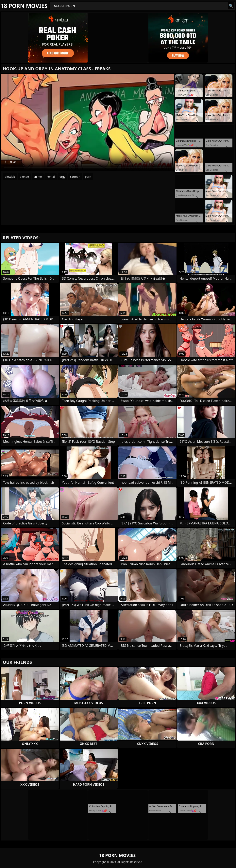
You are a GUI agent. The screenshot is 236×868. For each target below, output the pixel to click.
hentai (51, 177)
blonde (24, 177)
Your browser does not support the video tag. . (88, 123)
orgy (62, 177)
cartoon (75, 177)
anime (38, 177)
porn (88, 177)
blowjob (10, 177)
